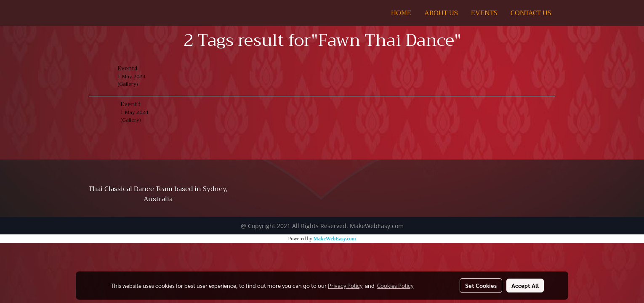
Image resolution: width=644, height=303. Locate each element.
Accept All (525, 285)
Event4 (128, 68)
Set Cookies (481, 285)
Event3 (130, 104)
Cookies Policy (395, 285)
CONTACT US (531, 13)
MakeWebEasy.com (335, 239)
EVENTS (484, 13)
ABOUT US (441, 13)
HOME (401, 13)
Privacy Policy (345, 285)
